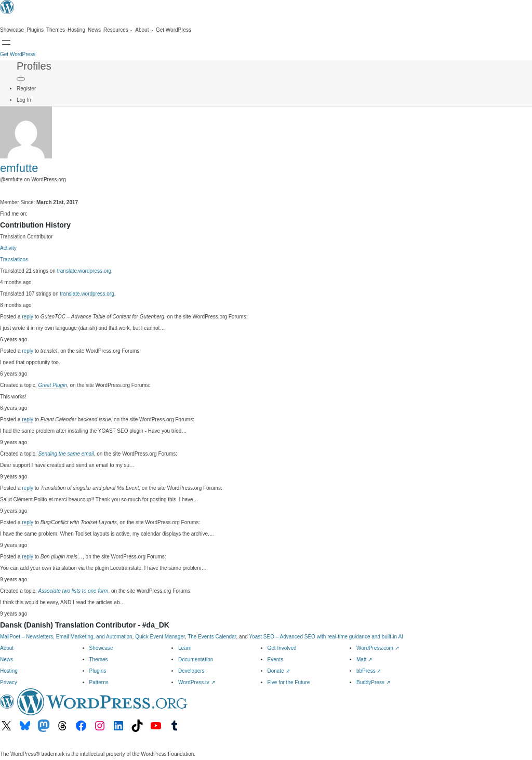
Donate (279, 671)
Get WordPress (18, 54)
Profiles (34, 66)
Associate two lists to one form (73, 591)
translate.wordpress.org (84, 271)
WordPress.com (378, 648)
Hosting (9, 671)
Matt (364, 659)
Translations (14, 259)
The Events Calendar (212, 637)
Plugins (98, 671)
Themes (99, 659)
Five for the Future (289, 682)
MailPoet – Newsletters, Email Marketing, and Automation (66, 637)
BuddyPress (373, 682)
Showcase (101, 648)
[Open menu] (6, 43)
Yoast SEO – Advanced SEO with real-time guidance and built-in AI (326, 637)
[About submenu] (144, 30)
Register (26, 89)
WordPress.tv (197, 682)
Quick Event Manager (160, 637)
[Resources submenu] (118, 30)
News (6, 659)
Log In (24, 100)
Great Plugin (52, 385)
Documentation (196, 659)
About (7, 648)
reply (28, 317)
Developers (191, 671)
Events (276, 659)
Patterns (99, 682)
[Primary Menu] (21, 79)
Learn (185, 648)
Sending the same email (66, 454)
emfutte (19, 168)
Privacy (9, 682)
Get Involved (282, 648)
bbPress (369, 671)
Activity (8, 248)
